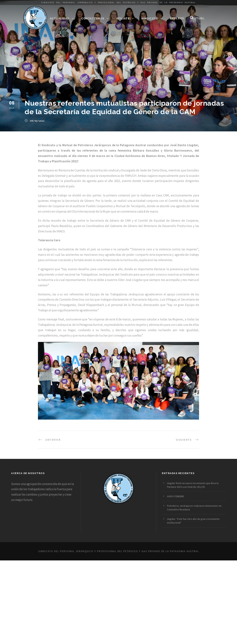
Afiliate (123, 19)
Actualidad (60, 19)
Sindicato (150, 19)
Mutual (198, 18)
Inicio (37, 18)
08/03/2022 (37, 121)
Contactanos (93, 19)
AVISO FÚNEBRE (176, 496)
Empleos (177, 18)
